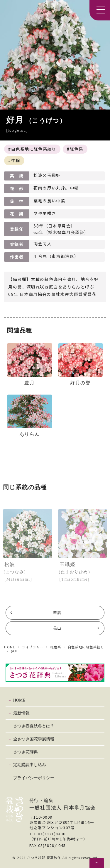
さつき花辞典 (26, 752)
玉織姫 (83, 572)
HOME (10, 647)
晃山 (57, 628)
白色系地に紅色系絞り (34, 149)
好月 (15, 651)
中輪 (16, 160)
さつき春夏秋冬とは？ (34, 726)
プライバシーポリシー (34, 778)
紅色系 (77, 149)
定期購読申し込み (30, 765)
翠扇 (57, 613)
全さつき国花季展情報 (34, 739)
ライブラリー (33, 647)
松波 (28, 572)
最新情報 (21, 713)
